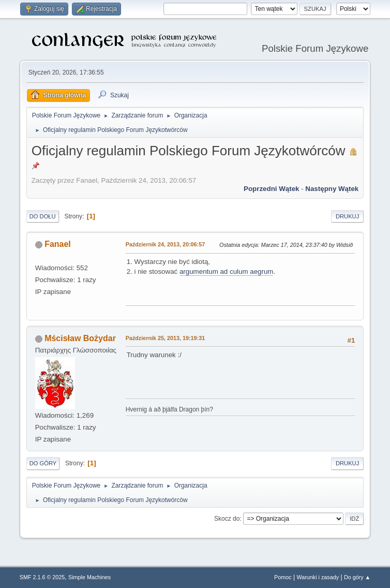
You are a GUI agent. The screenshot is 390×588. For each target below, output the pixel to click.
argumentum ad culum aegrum (227, 271)
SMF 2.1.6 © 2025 (42, 577)
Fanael (58, 244)
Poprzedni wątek (271, 189)
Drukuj (347, 216)
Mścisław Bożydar (80, 338)
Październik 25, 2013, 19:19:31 (165, 338)
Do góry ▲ (357, 577)
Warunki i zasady (318, 577)
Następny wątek (332, 189)
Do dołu (43, 216)
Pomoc (283, 577)
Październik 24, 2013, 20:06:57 (165, 244)
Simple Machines (89, 577)
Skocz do (227, 519)
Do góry (43, 463)
